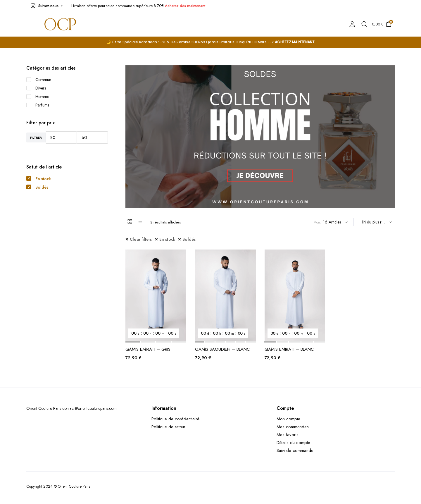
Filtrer (36, 137)
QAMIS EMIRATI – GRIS (148, 349)
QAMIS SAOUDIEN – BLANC (222, 349)
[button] (46, 6)
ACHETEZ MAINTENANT (295, 42)
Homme (38, 97)
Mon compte (288, 419)
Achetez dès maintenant (185, 6)
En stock (167, 239)
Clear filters (141, 239)
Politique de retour (168, 427)
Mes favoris (288, 435)
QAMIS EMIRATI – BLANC (289, 349)
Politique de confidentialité (175, 419)
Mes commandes (293, 427)
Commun (39, 80)
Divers (36, 88)
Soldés (189, 239)
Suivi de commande (295, 450)
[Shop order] (376, 222)
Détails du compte (293, 443)
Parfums (38, 105)
